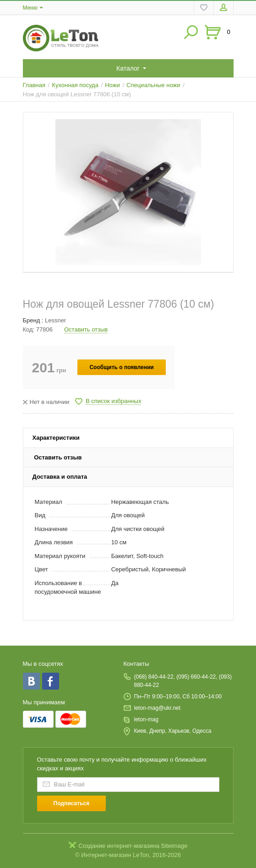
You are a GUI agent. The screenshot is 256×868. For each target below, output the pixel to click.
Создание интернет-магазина (119, 846)
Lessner (55, 320)
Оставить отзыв (86, 329)
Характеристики (56, 438)
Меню (30, 8)
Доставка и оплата (60, 477)
